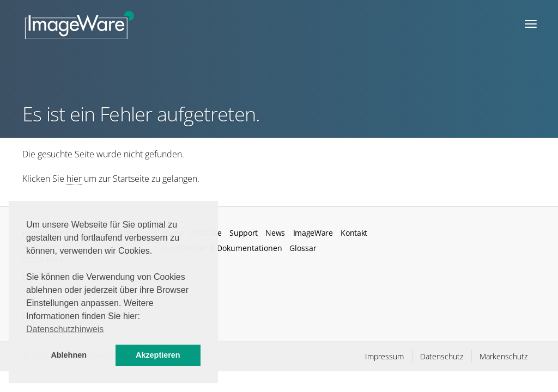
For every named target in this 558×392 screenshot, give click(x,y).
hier (74, 179)
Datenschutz (442, 356)
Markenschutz (504, 356)
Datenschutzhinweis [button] (65, 329)
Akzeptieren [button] (158, 355)
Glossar (303, 248)
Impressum (384, 356)
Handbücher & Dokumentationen (222, 248)
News (275, 233)
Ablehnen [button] (69, 355)
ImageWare (313, 233)
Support (244, 233)
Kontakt (354, 233)
